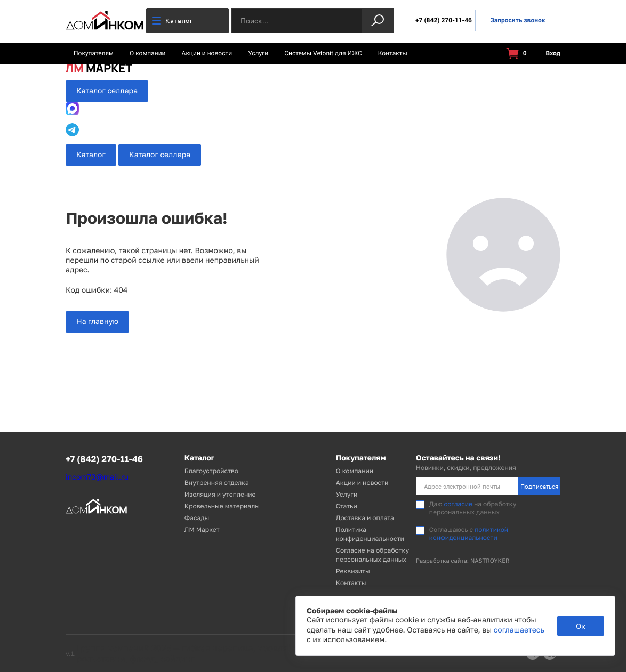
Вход (547, 54)
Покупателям (94, 53)
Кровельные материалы (222, 506)
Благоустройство (211, 471)
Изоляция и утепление (220, 494)
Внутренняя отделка (217, 483)
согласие (458, 504)
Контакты (393, 53)
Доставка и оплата (365, 518)
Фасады (197, 518)
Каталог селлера (107, 91)
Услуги (258, 53)
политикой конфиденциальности (469, 533)
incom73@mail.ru (97, 477)
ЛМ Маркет (202, 529)
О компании (148, 53)
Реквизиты (353, 571)
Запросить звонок (517, 20)
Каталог (172, 21)
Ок (581, 626)
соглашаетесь (519, 630)
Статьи (347, 506)
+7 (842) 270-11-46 (444, 20)
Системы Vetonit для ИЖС (323, 53)
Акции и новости (207, 53)
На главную (97, 322)
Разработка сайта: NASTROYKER (463, 561)
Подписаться (539, 486)
